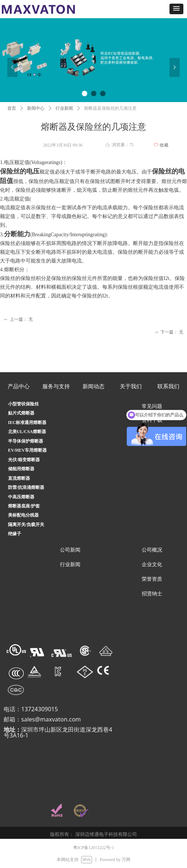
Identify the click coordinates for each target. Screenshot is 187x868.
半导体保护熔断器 (26, 441)
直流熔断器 (19, 478)
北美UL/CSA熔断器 (27, 432)
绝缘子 (15, 534)
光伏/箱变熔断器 (24, 460)
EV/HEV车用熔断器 (27, 450)
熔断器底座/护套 (24, 506)
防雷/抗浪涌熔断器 (26, 487)
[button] (176, 9)
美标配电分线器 (23, 515)
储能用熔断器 (21, 469)
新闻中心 (36, 108)
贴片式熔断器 (21, 413)
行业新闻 (64, 108)
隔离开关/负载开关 (26, 525)
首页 (12, 108)
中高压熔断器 (21, 497)
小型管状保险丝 (23, 404)
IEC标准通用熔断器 (27, 423)
